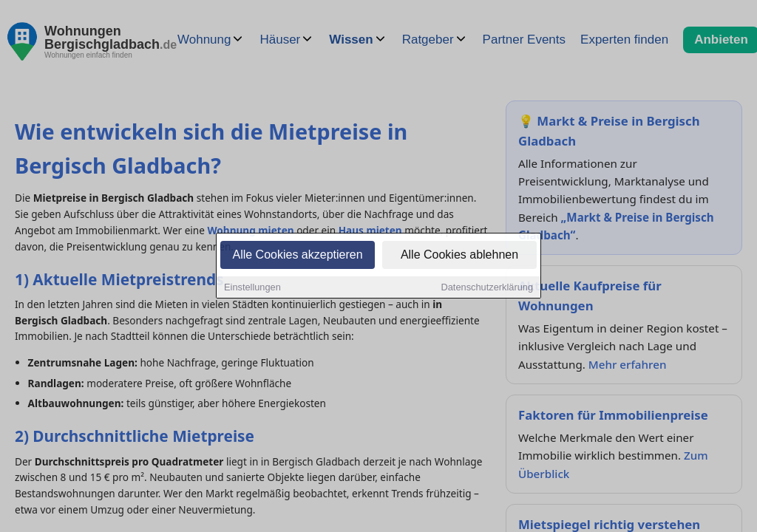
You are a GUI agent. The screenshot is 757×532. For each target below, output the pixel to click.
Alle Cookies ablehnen (459, 255)
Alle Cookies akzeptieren (297, 255)
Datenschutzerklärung (487, 288)
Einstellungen (252, 288)
